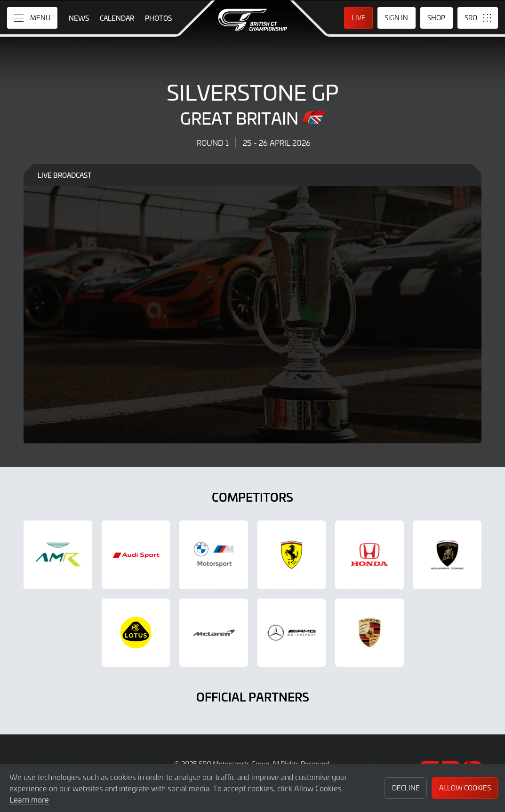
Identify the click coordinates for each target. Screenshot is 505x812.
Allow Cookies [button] (465, 788)
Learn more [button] (29, 799)
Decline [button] (406, 788)
